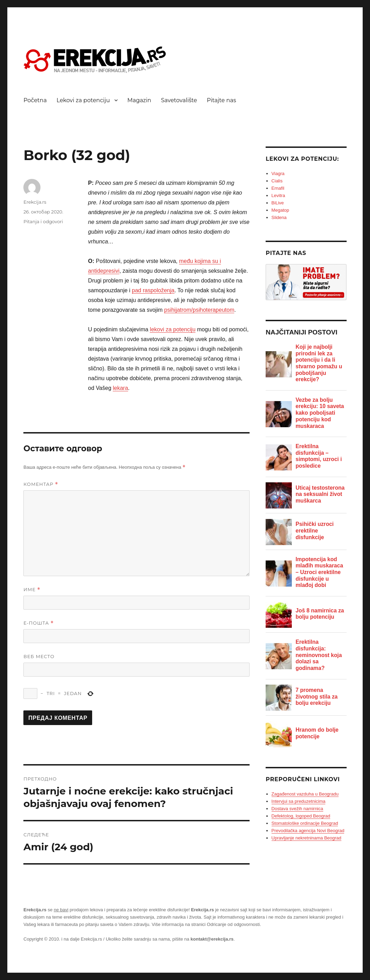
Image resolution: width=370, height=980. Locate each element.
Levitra (278, 195)
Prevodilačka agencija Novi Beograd (308, 831)
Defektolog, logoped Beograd (301, 816)
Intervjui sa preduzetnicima (299, 801)
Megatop (280, 210)
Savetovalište (179, 100)
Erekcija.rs (35, 202)
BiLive (278, 203)
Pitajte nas (221, 100)
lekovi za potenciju (173, 329)
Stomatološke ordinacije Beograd (305, 823)
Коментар (41, 484)
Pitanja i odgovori (43, 221)
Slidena (279, 217)
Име (32, 590)
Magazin (139, 100)
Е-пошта (39, 623)
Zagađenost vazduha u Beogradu (305, 794)
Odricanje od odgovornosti (234, 924)
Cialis (277, 181)
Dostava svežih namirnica (297, 809)
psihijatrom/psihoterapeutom (199, 310)
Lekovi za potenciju (83, 100)
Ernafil (278, 188)
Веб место (39, 656)
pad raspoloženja (153, 290)
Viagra (278, 174)
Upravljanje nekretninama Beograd (306, 838)
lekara (120, 388)
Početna (35, 100)
